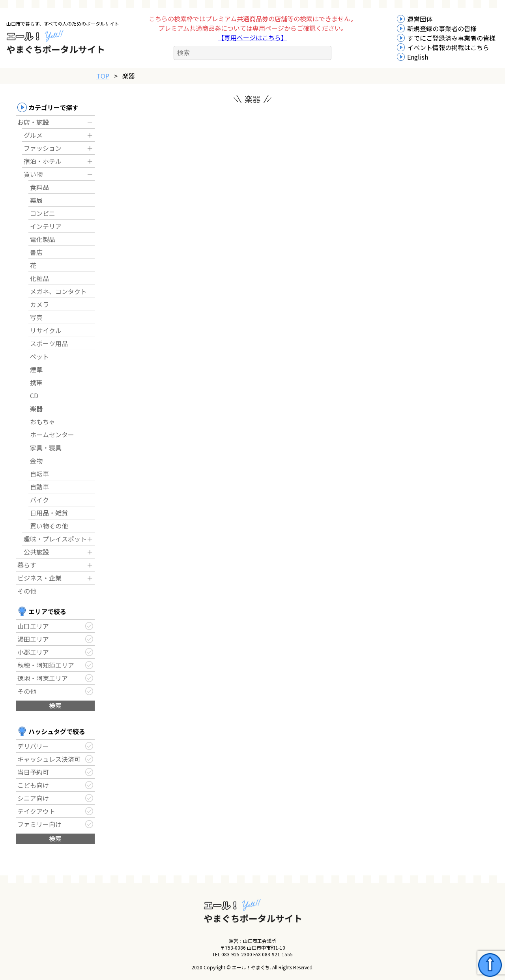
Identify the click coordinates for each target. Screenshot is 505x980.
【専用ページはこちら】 (252, 37)
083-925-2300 (237, 954)
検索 (55, 705)
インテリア (46, 226)
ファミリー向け (39, 824)
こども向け (33, 785)
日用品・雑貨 (49, 513)
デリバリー (33, 746)
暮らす (27, 565)
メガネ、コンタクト (58, 291)
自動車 (39, 487)
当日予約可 (33, 772)
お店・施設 (33, 122)
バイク (39, 500)
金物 (36, 461)
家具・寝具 (46, 448)
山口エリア (33, 626)
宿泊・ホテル (43, 161)
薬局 (36, 200)
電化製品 (43, 239)
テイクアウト (36, 811)
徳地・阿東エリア (43, 678)
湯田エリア (33, 639)
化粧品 (39, 278)
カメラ (39, 304)
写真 (36, 317)
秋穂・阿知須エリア (46, 665)
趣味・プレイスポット (55, 539)
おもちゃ (43, 422)
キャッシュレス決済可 (49, 759)
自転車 (39, 474)
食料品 (39, 187)
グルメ (33, 135)
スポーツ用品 (49, 343)
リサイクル (46, 330)
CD (34, 395)
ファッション (43, 148)
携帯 (36, 382)
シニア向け (33, 798)
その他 (27, 591)
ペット (39, 356)
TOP (103, 76)
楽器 (36, 408)
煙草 (36, 369)
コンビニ (43, 213)
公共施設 (36, 552)
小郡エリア (33, 652)
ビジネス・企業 (39, 578)
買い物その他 (49, 526)
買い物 (33, 174)
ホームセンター (52, 435)
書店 (36, 252)
